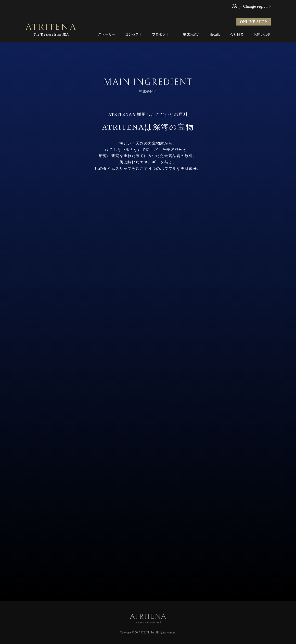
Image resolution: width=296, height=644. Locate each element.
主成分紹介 (192, 34)
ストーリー (107, 34)
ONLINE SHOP (254, 22)
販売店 (215, 34)
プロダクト (161, 34)
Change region (256, 6)
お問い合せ (262, 34)
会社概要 (237, 34)
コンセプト (134, 34)
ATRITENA (51, 30)
